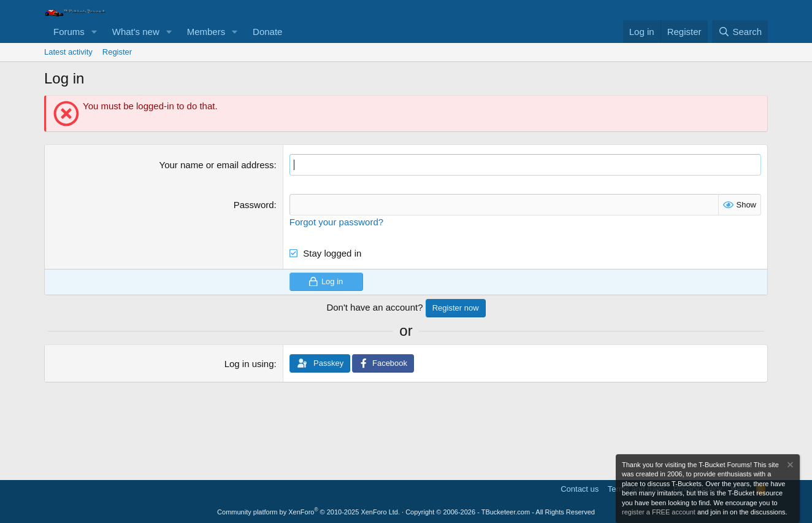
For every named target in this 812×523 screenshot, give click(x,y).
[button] (94, 32)
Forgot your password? (336, 222)
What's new (136, 32)
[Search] (740, 32)
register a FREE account (659, 512)
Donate (267, 32)
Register (117, 52)
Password (254, 205)
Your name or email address (217, 165)
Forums (69, 32)
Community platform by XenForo (308, 512)
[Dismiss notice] (789, 466)
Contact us (580, 489)
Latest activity (68, 52)
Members (206, 32)
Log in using (249, 364)
